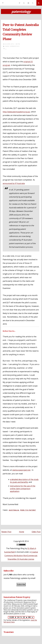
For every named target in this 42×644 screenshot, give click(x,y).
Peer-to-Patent (28, 510)
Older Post (36, 532)
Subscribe (21, 584)
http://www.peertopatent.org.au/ (16, 112)
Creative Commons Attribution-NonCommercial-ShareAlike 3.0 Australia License (21, 556)
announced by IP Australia (14, 183)
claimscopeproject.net (21, 470)
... (6, 48)
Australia (14, 510)
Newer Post (6, 532)
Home (22, 532)
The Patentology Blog (15, 548)
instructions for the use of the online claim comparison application (23, 489)
